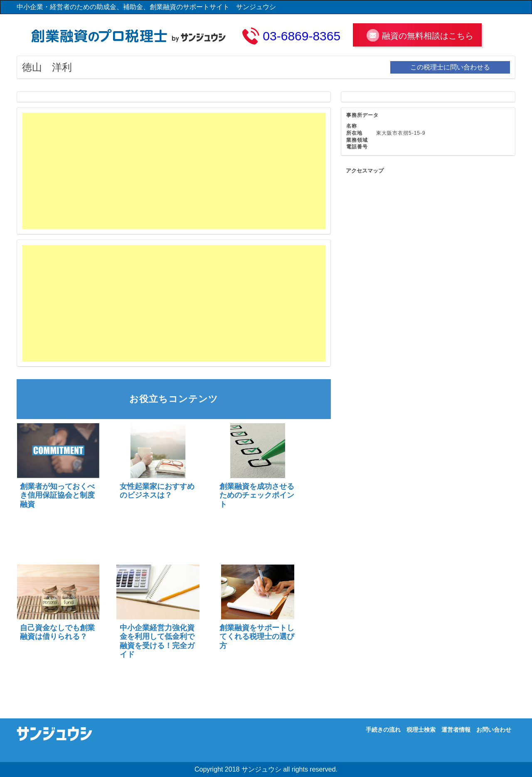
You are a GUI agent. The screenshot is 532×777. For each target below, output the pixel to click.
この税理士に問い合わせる (450, 67)
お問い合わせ (494, 730)
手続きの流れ (383, 730)
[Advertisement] (174, 171)
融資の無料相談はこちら (428, 36)
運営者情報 (456, 730)
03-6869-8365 (302, 36)
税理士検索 (421, 730)
